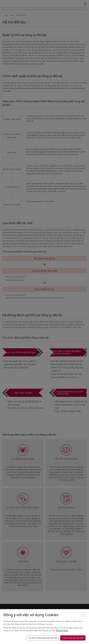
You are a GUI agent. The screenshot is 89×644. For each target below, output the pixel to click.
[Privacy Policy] (62, 630)
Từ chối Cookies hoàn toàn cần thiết (43, 638)
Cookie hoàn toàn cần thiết (73, 638)
